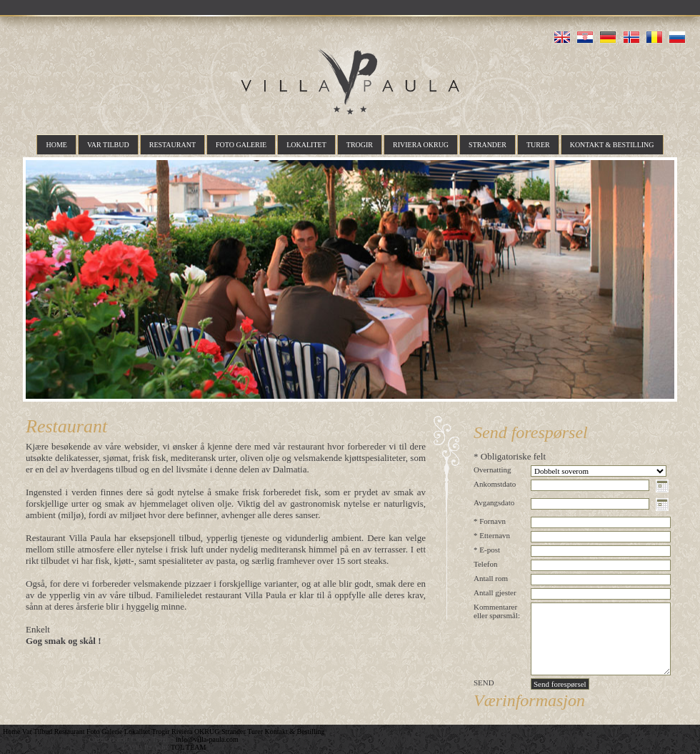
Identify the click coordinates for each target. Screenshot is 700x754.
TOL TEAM (189, 747)
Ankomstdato (495, 484)
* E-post (487, 550)
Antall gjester (495, 592)
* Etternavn (492, 535)
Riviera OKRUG (421, 145)
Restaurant (172, 145)
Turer (538, 145)
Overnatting (492, 470)
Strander (487, 145)
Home (56, 145)
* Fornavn (490, 521)
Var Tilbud (108, 145)
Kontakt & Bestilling (612, 145)
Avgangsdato (494, 502)
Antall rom (491, 578)
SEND (484, 683)
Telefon (485, 564)
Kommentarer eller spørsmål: (497, 611)
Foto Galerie (241, 145)
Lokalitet (306, 145)
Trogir (360, 145)
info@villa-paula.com (207, 739)
